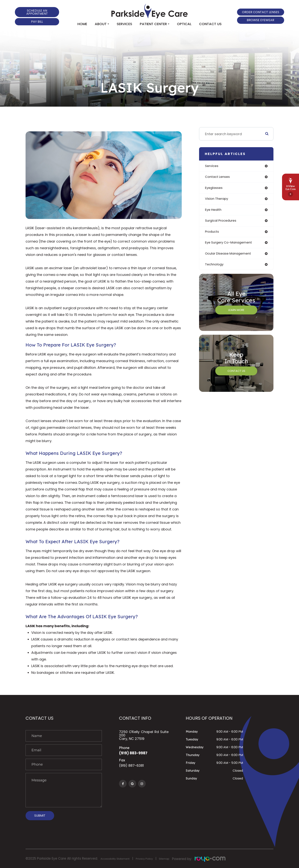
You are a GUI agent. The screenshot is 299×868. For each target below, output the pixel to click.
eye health (214, 211)
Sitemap (178, 858)
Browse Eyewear (260, 20)
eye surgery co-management (230, 245)
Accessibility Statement (119, 858)
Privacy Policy (155, 858)
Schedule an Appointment (37, 12)
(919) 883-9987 (135, 753)
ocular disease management (230, 256)
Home (82, 24)
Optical (184, 24)
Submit (40, 816)
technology (215, 267)
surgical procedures (222, 222)
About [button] (102, 24)
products (213, 234)
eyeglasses (214, 189)
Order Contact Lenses (261, 12)
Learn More (236, 313)
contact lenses (218, 177)
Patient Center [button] (155, 24)
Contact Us (210, 24)
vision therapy (218, 200)
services (212, 166)
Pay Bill (37, 22)
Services (124, 24)
